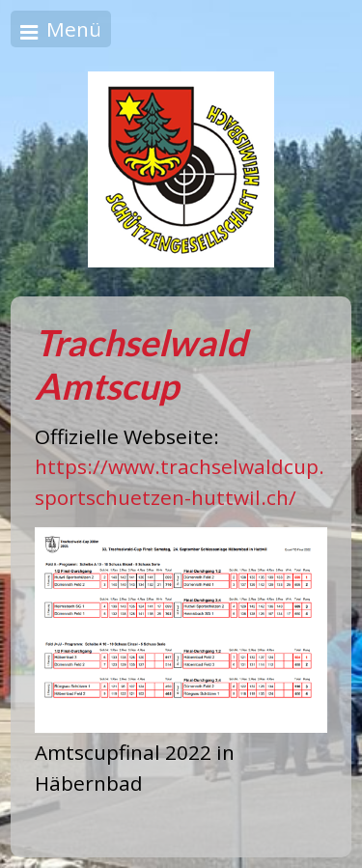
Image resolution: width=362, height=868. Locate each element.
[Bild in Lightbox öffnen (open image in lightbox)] (181, 630)
